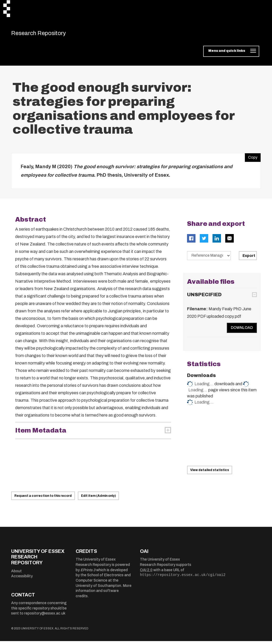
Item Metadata (41, 433)
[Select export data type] (209, 259)
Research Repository (48, 35)
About (16, 574)
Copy (251, 159)
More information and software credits (104, 594)
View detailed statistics (210, 473)
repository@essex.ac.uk (45, 616)
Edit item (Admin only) (98, 498)
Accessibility (22, 579)
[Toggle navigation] (231, 54)
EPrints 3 (88, 573)
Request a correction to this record (43, 498)
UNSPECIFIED (204, 297)
